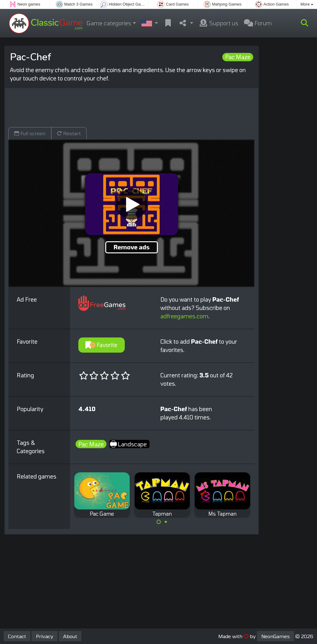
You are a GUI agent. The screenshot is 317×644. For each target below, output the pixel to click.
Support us (219, 23)
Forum (258, 23)
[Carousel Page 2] (166, 522)
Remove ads (132, 247)
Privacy (45, 636)
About (70, 636)
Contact (17, 636)
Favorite (101, 345)
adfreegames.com (184, 316)
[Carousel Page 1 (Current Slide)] (159, 522)
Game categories (109, 23)
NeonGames (276, 636)
